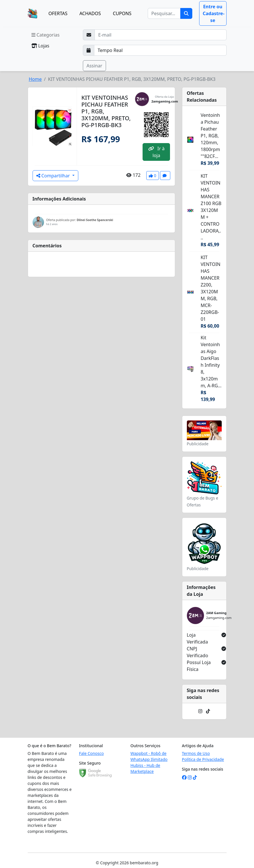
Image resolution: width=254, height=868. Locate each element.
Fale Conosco (92, 753)
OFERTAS (58, 13)
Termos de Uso (196, 753)
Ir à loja (156, 152)
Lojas (40, 46)
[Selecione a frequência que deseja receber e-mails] (160, 50)
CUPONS (122, 13)
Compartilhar (54, 176)
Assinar (94, 66)
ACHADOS (90, 13)
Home (35, 79)
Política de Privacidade (203, 759)
